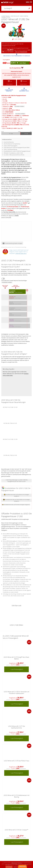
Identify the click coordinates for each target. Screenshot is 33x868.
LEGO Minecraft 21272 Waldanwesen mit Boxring (17, 796)
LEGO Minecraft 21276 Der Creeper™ (16, 830)
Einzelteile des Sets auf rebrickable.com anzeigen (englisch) (17, 500)
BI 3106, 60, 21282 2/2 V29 (10, 423)
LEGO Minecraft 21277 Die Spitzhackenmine (17, 727)
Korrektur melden (19, 106)
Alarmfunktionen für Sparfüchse (12, 144)
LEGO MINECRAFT (13, 181)
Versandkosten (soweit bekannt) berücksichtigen (14, 281)
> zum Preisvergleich (17, 669)
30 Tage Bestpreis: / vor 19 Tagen (14, 123)
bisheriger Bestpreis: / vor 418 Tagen (15, 119)
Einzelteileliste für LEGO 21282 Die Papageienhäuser (17, 151)
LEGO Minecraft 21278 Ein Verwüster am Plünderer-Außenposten (17, 693)
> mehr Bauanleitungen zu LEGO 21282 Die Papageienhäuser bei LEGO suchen (17, 481)
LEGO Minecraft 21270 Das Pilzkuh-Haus (16, 761)
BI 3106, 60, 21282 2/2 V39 (10, 455)
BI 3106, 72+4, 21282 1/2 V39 (10, 439)
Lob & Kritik (22, 866)
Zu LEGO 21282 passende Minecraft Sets (14, 155)
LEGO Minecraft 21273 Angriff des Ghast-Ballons (16, 658)
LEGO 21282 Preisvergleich (11, 146)
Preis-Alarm (13, 73)
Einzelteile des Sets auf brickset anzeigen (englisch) (16, 505)
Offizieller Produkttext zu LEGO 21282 (13, 153)
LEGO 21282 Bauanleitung (10, 149)
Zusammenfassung (9, 142)
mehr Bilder (17, 39)
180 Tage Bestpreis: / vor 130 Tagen (15, 121)
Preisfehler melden (7, 282)
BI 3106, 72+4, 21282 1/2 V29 (10, 407)
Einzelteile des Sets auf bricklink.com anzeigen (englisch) (16, 495)
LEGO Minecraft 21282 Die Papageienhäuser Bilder (17, 147)
